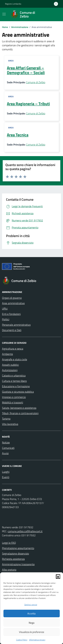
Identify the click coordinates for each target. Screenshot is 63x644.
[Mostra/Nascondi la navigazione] (4, 14)
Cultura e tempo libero (14, 381)
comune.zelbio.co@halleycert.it (25, 531)
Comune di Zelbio (36, 82)
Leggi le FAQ (9, 543)
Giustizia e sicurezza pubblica (18, 392)
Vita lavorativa (10, 424)
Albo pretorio (9, 570)
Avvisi (5, 453)
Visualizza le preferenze (32, 632)
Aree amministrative (13, 303)
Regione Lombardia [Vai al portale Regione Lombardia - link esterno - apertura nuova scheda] (13, 4)
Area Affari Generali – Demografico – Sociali (26, 70)
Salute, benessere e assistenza (19, 408)
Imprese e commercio (14, 397)
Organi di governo (12, 298)
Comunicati (8, 448)
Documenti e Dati (12, 330)
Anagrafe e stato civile (15, 359)
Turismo (6, 419)
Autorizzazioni (10, 370)
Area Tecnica (18, 135)
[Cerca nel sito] (54, 14)
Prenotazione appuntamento (18, 548)
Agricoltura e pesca (13, 349)
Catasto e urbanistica (14, 375)
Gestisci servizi (31, 605)
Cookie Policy (22, 640)
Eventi (6, 477)
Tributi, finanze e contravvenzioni (20, 413)
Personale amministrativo (16, 325)
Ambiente (7, 354)
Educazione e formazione (16, 386)
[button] (58, 577)
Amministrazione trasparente (18, 564)
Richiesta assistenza (13, 559)
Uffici (5, 309)
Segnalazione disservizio (15, 553)
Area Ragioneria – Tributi (28, 104)
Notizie (6, 442)
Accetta (32, 613)
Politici (6, 319)
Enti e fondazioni (11, 314)
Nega (32, 623)
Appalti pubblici (10, 365)
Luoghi (6, 472)
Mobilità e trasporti (13, 402)
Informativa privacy (37, 640)
